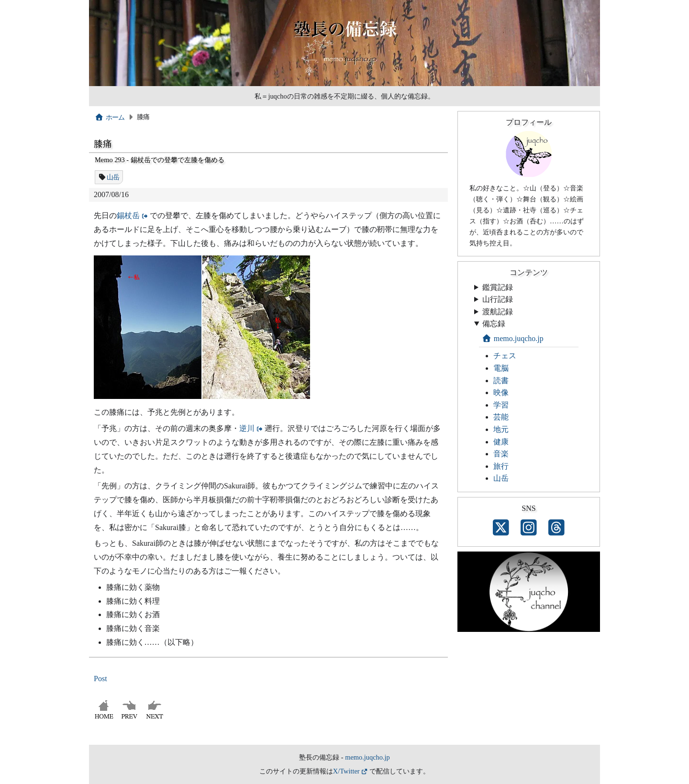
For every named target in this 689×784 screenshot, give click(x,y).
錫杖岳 (128, 215)
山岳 (113, 177)
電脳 (501, 368)
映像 (501, 392)
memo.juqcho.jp (513, 338)
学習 (501, 405)
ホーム (110, 117)
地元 (501, 429)
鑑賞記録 (498, 287)
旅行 (501, 466)
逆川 (247, 428)
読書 (501, 381)
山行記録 (498, 299)
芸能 (501, 417)
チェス (505, 356)
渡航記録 (498, 312)
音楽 (501, 454)
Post (100, 679)
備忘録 (494, 324)
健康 (501, 442)
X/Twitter (346, 771)
